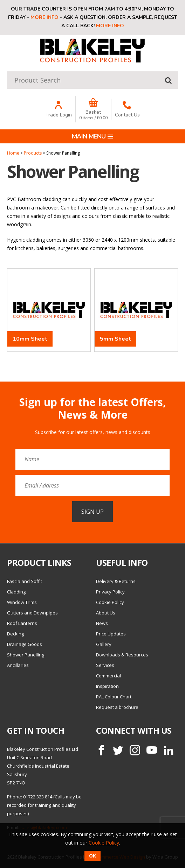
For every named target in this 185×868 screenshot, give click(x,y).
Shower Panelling (26, 655)
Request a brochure (117, 707)
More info (44, 17)
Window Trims (22, 602)
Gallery (104, 644)
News (102, 623)
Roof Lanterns (22, 623)
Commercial (108, 676)
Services (105, 665)
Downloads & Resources (122, 655)
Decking (15, 634)
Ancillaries (18, 665)
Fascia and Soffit (25, 581)
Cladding (16, 592)
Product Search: (7, 72)
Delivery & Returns (116, 581)
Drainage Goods (25, 644)
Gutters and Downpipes (32, 613)
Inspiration (107, 686)
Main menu (93, 136)
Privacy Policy (110, 592)
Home (13, 153)
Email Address (0, 391)
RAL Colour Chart (114, 697)
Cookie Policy (110, 602)
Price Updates (111, 634)
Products (33, 153)
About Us (106, 613)
